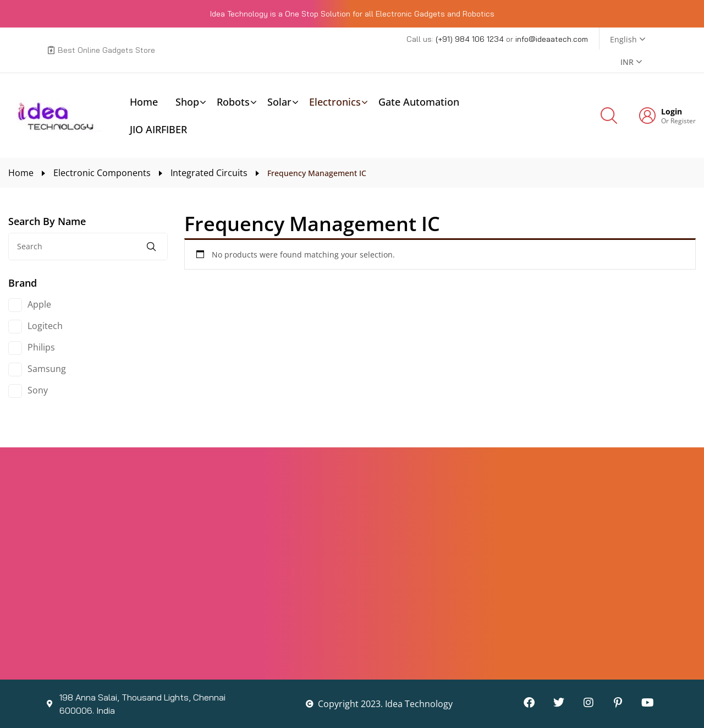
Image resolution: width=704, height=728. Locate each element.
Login (672, 112)
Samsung (47, 369)
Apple (39, 304)
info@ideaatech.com (552, 39)
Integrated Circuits (209, 173)
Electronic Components (102, 173)
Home (21, 173)
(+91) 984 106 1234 (471, 39)
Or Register (678, 121)
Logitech (45, 326)
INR (627, 62)
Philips (41, 347)
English (623, 39)
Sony (38, 390)
